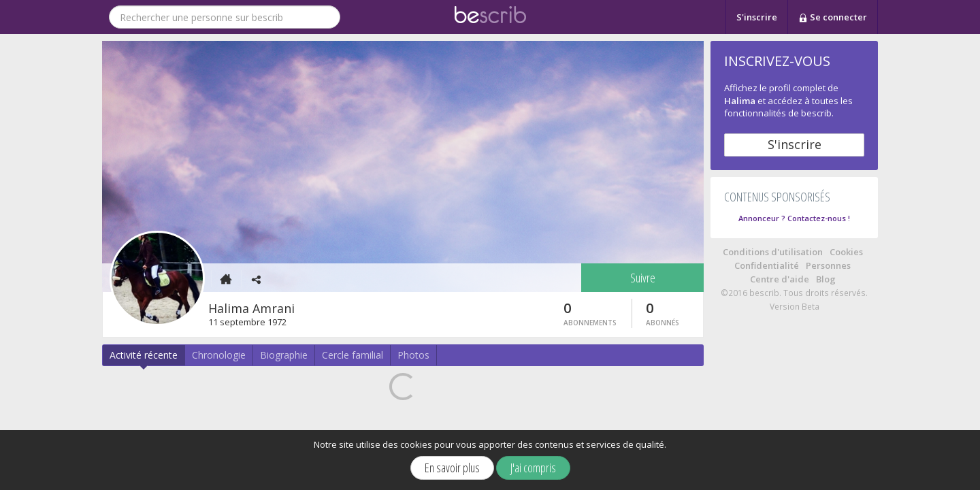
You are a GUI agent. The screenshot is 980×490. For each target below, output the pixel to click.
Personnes (828, 265)
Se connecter (833, 18)
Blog (826, 279)
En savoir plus (452, 468)
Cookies (846, 252)
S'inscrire (757, 17)
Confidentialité (767, 265)
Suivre (643, 278)
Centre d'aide (780, 279)
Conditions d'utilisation (773, 252)
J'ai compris (533, 468)
